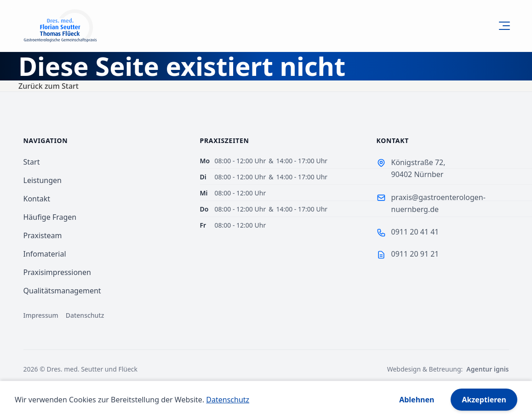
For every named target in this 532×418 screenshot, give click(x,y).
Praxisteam (43, 235)
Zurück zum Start (49, 86)
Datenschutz (85, 315)
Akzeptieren (484, 400)
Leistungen (43, 180)
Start (32, 162)
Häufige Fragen (50, 217)
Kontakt (37, 199)
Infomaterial (45, 254)
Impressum (41, 315)
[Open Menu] (503, 26)
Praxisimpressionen (57, 272)
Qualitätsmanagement (62, 291)
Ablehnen (417, 400)
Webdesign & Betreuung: (448, 369)
